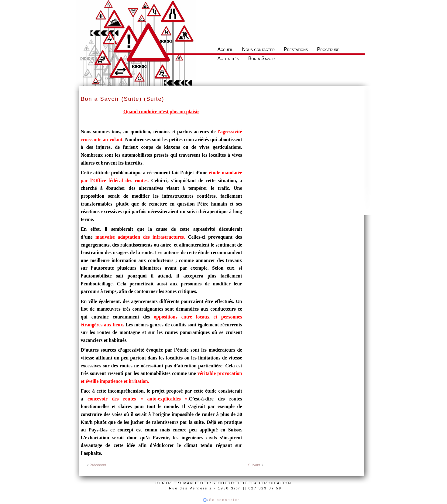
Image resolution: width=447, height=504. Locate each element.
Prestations (296, 49)
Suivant (255, 465)
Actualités (228, 58)
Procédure (328, 49)
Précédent (97, 465)
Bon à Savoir (262, 58)
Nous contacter (258, 49)
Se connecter (224, 500)
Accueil (225, 49)
